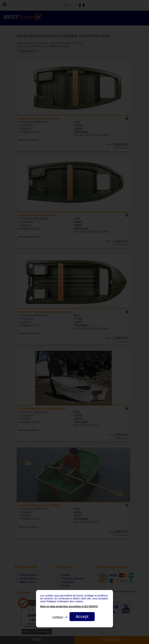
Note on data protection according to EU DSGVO (69, 606)
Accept (82, 616)
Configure (58, 617)
